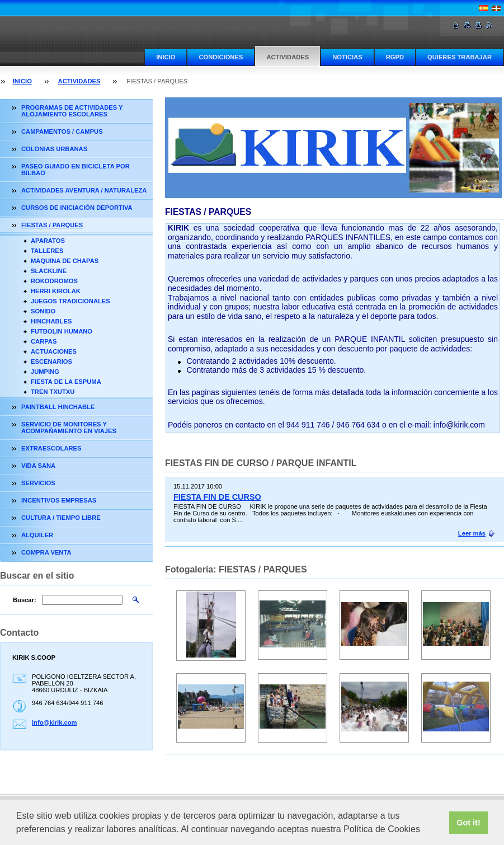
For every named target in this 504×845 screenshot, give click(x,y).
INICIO (166, 57)
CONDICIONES (221, 57)
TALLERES (47, 251)
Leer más (472, 533)
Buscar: (25, 600)
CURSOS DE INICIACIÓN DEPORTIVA (77, 208)
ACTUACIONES (54, 351)
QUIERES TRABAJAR (460, 57)
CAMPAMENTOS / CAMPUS (62, 132)
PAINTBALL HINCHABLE (58, 407)
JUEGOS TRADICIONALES (70, 301)
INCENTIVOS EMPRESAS (59, 500)
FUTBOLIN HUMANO (62, 331)
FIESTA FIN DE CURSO (217, 497)
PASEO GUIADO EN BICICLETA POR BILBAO (76, 170)
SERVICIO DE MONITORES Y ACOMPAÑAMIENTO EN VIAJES (69, 428)
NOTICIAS (347, 57)
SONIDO (43, 311)
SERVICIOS (38, 483)
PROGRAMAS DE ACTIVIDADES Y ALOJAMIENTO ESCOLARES (72, 111)
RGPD (395, 57)
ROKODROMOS (54, 281)
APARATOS (48, 241)
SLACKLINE (49, 271)
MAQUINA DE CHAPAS (65, 261)
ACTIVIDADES (288, 57)
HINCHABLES (51, 321)
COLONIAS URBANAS (54, 149)
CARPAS (44, 341)
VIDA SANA (38, 466)
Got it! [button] (468, 823)
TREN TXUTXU (53, 392)
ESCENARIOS (51, 362)
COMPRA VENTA (46, 552)
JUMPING (45, 372)
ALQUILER (37, 535)
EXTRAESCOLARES (51, 448)
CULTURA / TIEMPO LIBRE (61, 518)
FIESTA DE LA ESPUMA (66, 382)
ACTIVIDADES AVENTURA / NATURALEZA (84, 190)
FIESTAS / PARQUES (52, 225)
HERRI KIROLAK (56, 291)
